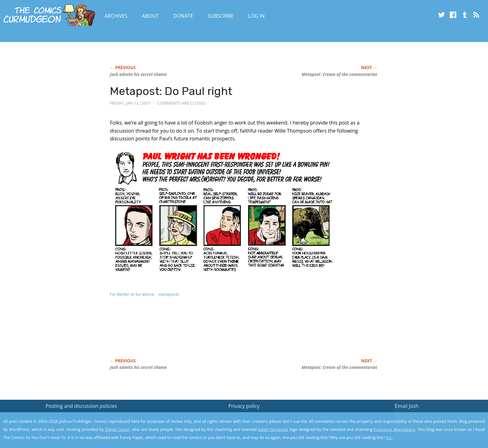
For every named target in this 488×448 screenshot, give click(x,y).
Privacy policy (244, 406)
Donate (183, 16)
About (150, 16)
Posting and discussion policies (82, 406)
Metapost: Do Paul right (171, 91)
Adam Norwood (273, 429)
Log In (256, 16)
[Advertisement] (223, 334)
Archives (116, 16)
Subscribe (221, 16)
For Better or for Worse (132, 294)
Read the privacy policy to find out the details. (432, 409)
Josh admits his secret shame (138, 74)
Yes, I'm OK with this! (435, 425)
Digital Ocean (117, 429)
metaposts (169, 294)
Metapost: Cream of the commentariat (339, 74)
